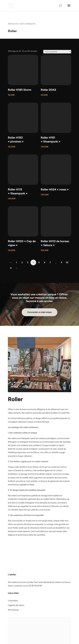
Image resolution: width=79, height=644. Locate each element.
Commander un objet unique (39, 312)
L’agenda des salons (16, 605)
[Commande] (57, 52)
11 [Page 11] (11, 268)
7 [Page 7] (50, 262)
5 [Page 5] (39, 262)
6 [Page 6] (45, 262)
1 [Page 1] (16, 262)
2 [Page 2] (22, 262)
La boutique (13, 601)
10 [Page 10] (67, 262)
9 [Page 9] (61, 262)
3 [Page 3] (28, 262)
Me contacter (13, 610)
